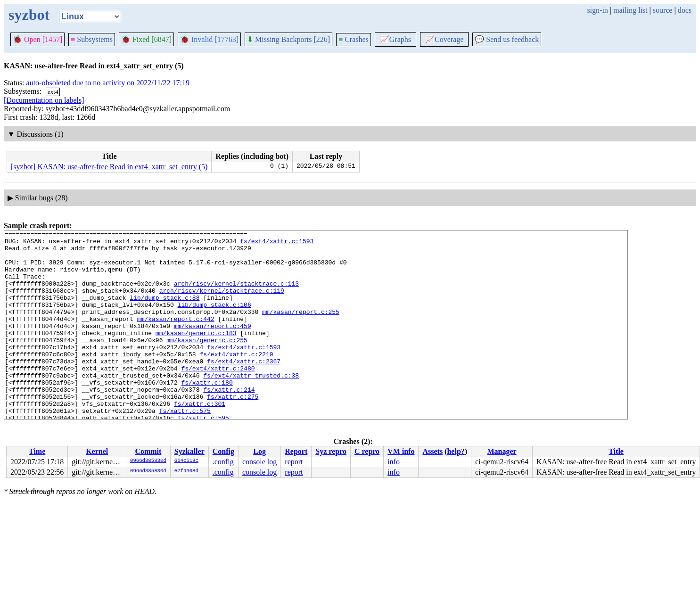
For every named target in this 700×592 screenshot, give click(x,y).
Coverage (444, 39)
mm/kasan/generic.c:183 (196, 354)
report (294, 462)
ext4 (53, 92)
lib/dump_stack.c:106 (214, 320)
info (394, 462)
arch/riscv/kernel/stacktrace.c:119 (222, 303)
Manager (502, 451)
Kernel (97, 451)
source (663, 10)
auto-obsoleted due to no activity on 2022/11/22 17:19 (108, 83)
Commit (148, 451)
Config (223, 451)
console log (259, 462)
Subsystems (92, 39)
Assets (432, 451)
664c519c (186, 461)
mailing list (630, 10)
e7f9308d (186, 471)
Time (37, 451)
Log (259, 451)
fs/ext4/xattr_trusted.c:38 (251, 405)
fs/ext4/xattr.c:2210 (236, 379)
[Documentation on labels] (44, 100)
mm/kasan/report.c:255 (301, 329)
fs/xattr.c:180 (207, 413)
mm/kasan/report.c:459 (213, 345)
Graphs (395, 39)
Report (296, 451)
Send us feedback (507, 39)
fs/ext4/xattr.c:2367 (244, 388)
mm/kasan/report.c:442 (176, 337)
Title (616, 451)
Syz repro (331, 451)
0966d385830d (148, 461)
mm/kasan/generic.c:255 (207, 362)
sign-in (597, 10)
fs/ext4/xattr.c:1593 (277, 244)
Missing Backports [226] (288, 39)
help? (456, 451)
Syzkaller (189, 451)
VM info (401, 451)
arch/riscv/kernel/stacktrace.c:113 (236, 295)
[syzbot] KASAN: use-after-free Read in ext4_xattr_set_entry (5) (109, 167)
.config (223, 462)
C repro (367, 451)
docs (685, 10)
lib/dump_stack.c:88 (165, 312)
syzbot (29, 15)
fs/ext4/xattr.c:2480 (218, 396)
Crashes (354, 39)
